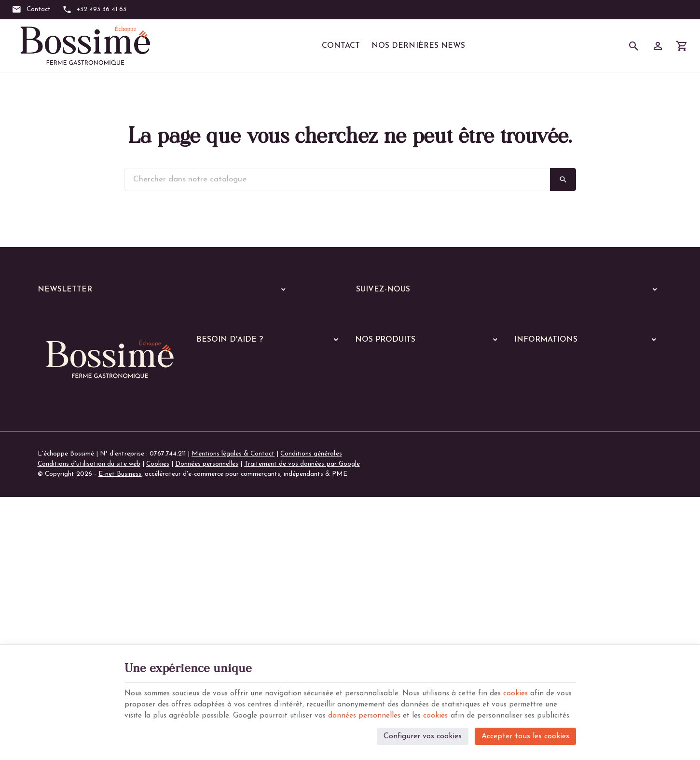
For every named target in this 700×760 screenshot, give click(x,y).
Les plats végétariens (393, 504)
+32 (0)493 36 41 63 (87, 555)
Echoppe (368, 448)
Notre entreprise (539, 423)
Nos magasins (535, 436)
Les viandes (378, 479)
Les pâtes (376, 517)
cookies (533, 679)
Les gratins (377, 554)
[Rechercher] (634, 46)
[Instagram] (396, 315)
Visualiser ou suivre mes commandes (249, 436)
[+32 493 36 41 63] (95, 10)
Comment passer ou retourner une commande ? (266, 423)
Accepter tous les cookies (525, 734)
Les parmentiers (385, 579)
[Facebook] (367, 315)
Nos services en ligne (385, 435)
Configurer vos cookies (423, 734)
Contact (341, 46)
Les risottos (379, 542)
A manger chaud (382, 463)
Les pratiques (381, 617)
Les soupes (377, 604)
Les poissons (380, 491)
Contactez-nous (538, 449)
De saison (375, 592)
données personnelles (424, 702)
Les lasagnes (380, 529)
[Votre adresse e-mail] (165, 316)
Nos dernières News (418, 46)
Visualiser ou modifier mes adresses (249, 449)
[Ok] (280, 316)
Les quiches (378, 567)
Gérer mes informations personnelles (250, 462)
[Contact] (31, 10)
